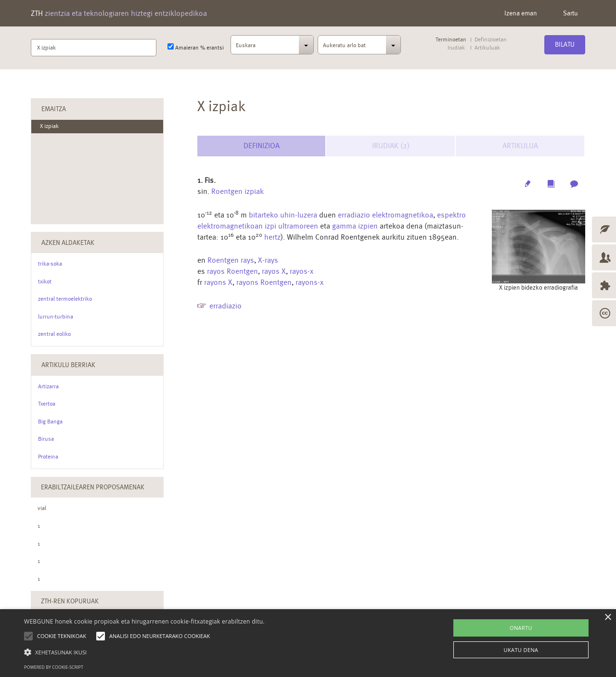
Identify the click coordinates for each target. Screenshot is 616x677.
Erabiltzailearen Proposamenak (93, 487)
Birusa (46, 439)
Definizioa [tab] (262, 146)
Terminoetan (451, 40)
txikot (45, 281)
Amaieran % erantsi (196, 47)
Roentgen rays (231, 260)
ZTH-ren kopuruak (70, 601)
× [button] (608, 618)
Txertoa (47, 404)
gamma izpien (355, 226)
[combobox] (272, 48)
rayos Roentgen (232, 271)
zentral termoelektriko (65, 299)
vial (42, 508)
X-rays (268, 260)
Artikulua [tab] (520, 146)
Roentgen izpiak (237, 191)
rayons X (218, 282)
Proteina (48, 457)
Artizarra (48, 386)
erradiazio (225, 306)
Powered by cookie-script (54, 667)
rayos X (274, 271)
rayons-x (309, 282)
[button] (144, 652)
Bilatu (565, 44)
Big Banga (50, 422)
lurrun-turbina (56, 317)
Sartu (571, 13)
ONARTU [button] (521, 628)
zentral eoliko (54, 334)
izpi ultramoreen (291, 226)
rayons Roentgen (264, 282)
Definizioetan (491, 40)
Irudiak (456, 48)
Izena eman (521, 13)
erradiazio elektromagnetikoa (385, 215)
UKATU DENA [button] (521, 650)
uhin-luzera (299, 215)
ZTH (119, 13)
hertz (272, 237)
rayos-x (302, 271)
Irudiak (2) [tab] (391, 146)
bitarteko (263, 215)
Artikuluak (487, 48)
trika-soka (50, 264)
